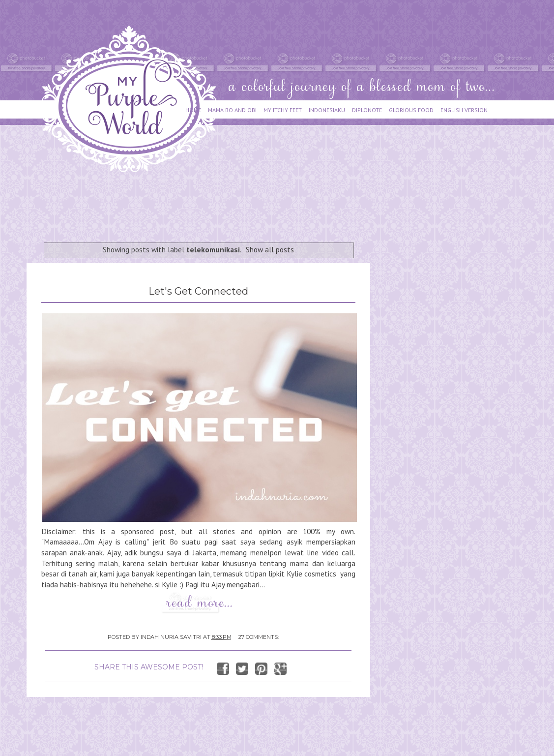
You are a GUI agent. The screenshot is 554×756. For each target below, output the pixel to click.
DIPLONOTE (367, 110)
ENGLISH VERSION (464, 110)
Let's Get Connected (198, 291)
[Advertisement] (205, 203)
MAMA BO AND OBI (232, 110)
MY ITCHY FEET (283, 110)
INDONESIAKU (327, 110)
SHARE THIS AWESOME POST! (149, 667)
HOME (193, 110)
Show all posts (270, 249)
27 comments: (259, 637)
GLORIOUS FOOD (411, 110)
